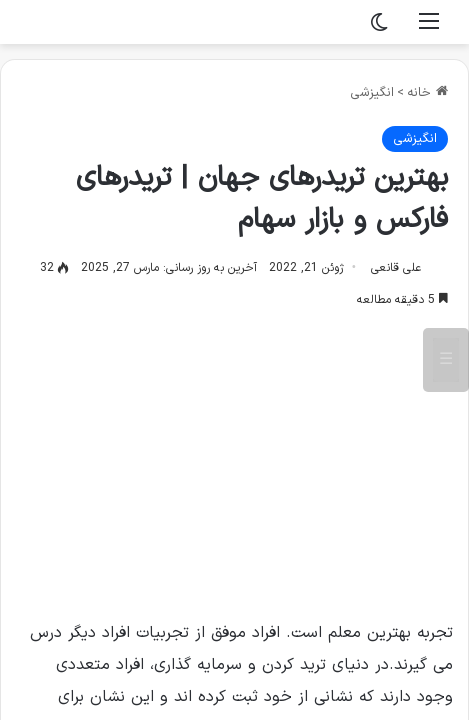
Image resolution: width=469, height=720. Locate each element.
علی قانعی (396, 268)
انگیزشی (372, 93)
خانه (427, 93)
